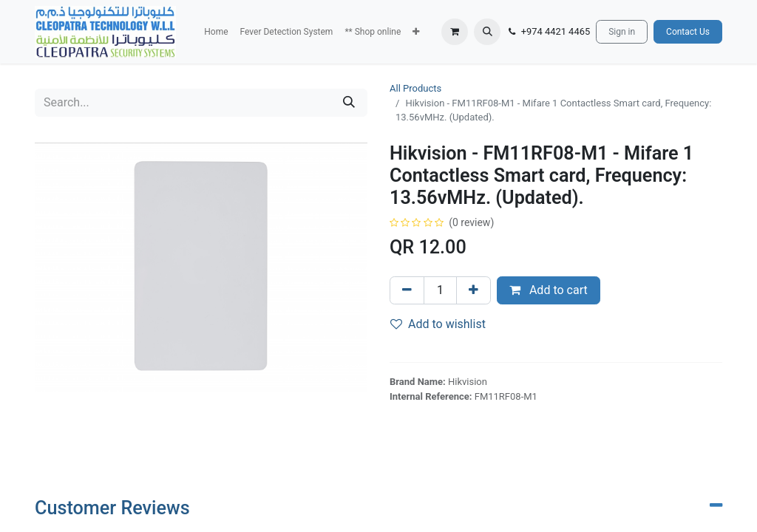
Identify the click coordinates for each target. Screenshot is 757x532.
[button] (416, 32)
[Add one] (473, 290)
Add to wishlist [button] (438, 324)
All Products (415, 88)
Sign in (622, 32)
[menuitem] (216, 32)
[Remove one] (407, 290)
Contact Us (688, 32)
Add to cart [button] (549, 290)
